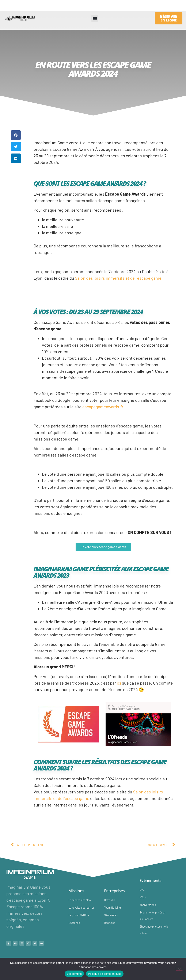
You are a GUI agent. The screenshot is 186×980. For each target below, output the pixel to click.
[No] (179, 969)
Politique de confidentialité (105, 974)
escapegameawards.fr (103, 407)
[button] (95, 18)
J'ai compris (74, 974)
